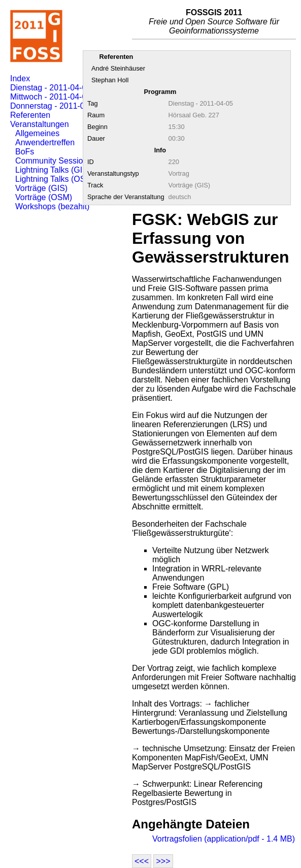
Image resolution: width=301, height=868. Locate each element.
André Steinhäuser (118, 68)
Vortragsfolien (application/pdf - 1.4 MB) (224, 839)
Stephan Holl (110, 80)
